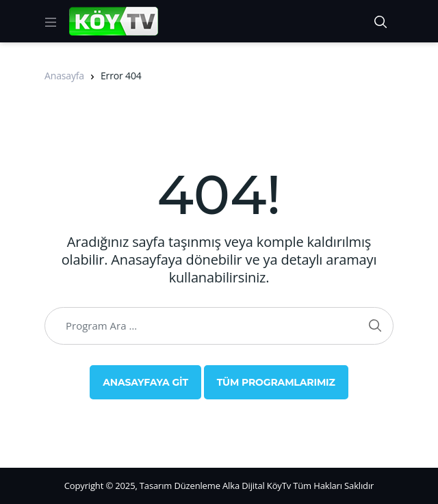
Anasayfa (64, 76)
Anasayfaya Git (145, 382)
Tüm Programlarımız (276, 382)
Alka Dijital (244, 486)
